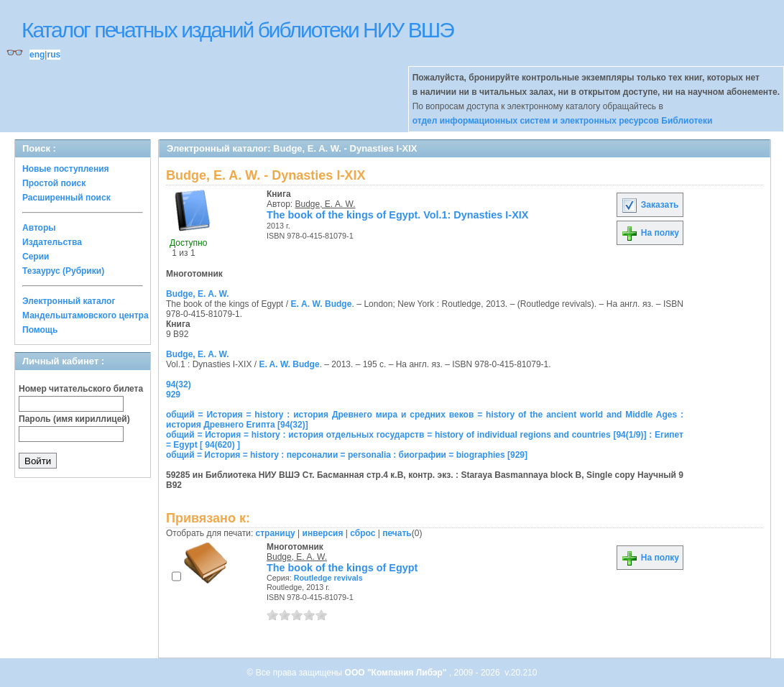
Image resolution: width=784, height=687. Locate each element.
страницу (276, 533)
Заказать (650, 205)
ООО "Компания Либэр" (397, 673)
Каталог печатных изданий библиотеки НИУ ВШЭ (237, 30)
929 (173, 395)
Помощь (40, 330)
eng (37, 55)
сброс (363, 533)
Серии (36, 257)
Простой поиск (54, 183)
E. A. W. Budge (322, 304)
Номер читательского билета (81, 389)
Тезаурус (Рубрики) (63, 271)
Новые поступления (66, 169)
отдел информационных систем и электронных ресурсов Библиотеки (563, 121)
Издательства (52, 242)
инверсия (323, 533)
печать (397, 533)
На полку (650, 233)
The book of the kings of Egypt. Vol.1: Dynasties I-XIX (397, 215)
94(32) (179, 384)
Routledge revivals (328, 578)
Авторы (39, 228)
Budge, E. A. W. (326, 204)
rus (54, 55)
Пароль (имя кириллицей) (74, 419)
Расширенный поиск (66, 198)
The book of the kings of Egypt (342, 568)
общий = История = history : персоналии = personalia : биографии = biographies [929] (347, 455)
